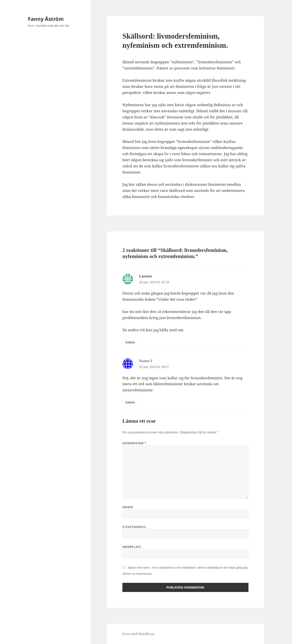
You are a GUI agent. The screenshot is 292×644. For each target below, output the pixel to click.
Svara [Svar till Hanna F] (130, 402)
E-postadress (134, 527)
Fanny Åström (46, 19)
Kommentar (134, 443)
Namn (128, 507)
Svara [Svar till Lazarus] (130, 342)
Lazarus (146, 276)
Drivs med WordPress (138, 634)
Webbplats (132, 547)
